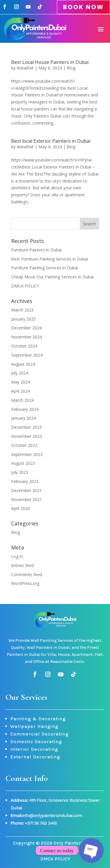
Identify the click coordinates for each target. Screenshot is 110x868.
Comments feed (27, 575)
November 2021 (27, 499)
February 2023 (25, 481)
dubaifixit (25, 68)
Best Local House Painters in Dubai (50, 62)
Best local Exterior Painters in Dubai (51, 141)
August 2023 (23, 463)
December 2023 (26, 427)
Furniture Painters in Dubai (36, 250)
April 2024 (21, 391)
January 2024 (23, 418)
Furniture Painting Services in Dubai (45, 268)
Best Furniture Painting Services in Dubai (50, 259)
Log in (17, 556)
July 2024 (20, 373)
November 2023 (27, 436)
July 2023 (20, 472)
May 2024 (21, 382)
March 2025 (22, 310)
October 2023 (24, 445)
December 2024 (26, 328)
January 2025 (23, 319)
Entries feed (22, 565)
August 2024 (23, 364)
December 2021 (26, 490)
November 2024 (27, 337)
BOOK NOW (83, 7)
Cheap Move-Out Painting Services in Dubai (52, 277)
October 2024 (24, 346)
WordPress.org (25, 583)
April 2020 (21, 508)
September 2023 (27, 454)
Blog (71, 68)
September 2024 (27, 355)
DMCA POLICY (25, 286)
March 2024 (22, 400)
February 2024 (25, 409)
